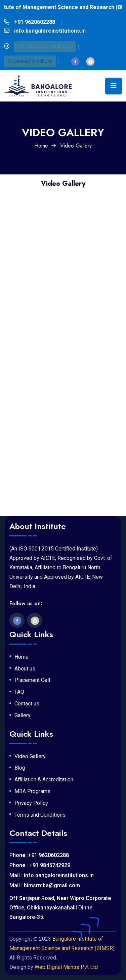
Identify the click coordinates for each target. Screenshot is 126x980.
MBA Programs (32, 791)
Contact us (27, 704)
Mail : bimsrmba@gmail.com (45, 885)
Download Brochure (30, 61)
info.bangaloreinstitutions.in (50, 31)
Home (41, 146)
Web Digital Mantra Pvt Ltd (66, 967)
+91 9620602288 (35, 22)
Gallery (23, 716)
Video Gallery (30, 757)
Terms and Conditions (40, 815)
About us (25, 669)
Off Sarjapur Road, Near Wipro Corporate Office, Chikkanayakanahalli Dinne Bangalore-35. (60, 908)
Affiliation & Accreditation (45, 47)
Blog (20, 768)
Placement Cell (32, 680)
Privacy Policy (31, 803)
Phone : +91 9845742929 (40, 865)
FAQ (19, 692)
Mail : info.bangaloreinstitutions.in (52, 875)
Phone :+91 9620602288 (39, 855)
